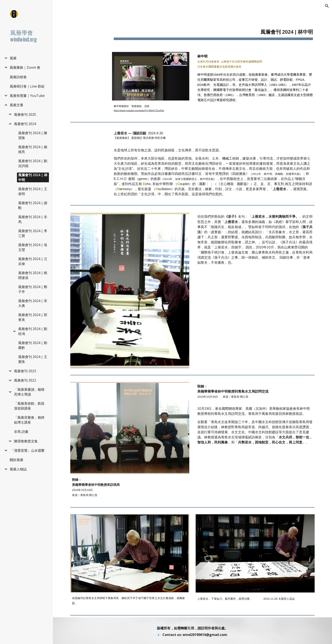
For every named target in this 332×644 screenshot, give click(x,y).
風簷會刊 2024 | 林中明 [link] (33, 177)
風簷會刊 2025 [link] (25, 114)
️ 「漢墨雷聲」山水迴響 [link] (27, 450)
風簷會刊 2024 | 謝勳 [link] (33, 205)
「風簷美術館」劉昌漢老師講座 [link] (29, 406)
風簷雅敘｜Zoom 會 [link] (25, 67)
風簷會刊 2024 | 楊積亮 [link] (33, 149)
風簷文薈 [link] (17, 105)
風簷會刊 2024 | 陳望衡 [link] (33, 135)
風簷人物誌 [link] (18, 469)
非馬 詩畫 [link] (21, 432)
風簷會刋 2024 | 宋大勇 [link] (33, 303)
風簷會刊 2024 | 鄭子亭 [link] (33, 289)
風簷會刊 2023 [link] (25, 371)
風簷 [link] (13, 58)
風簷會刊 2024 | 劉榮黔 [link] (33, 345)
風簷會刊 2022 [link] (25, 380)
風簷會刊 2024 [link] (25, 124)
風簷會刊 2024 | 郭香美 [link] (33, 317)
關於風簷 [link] (17, 460)
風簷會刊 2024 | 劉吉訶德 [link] (33, 163)
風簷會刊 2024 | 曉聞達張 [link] (33, 275)
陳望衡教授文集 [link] (26, 441)
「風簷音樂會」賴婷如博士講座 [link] (29, 420)
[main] (213, 30)
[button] (327, 6)
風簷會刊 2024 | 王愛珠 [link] (33, 359)
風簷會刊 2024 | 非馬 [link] (33, 219)
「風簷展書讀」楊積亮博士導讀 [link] (29, 392)
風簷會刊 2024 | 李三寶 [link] (33, 233)
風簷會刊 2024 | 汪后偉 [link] (33, 261)
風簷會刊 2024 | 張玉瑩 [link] (33, 247)
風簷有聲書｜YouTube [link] (27, 96)
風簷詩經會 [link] (18, 77)
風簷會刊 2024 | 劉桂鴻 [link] (33, 331)
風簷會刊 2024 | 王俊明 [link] (33, 191)
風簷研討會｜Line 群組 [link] (27, 86)
